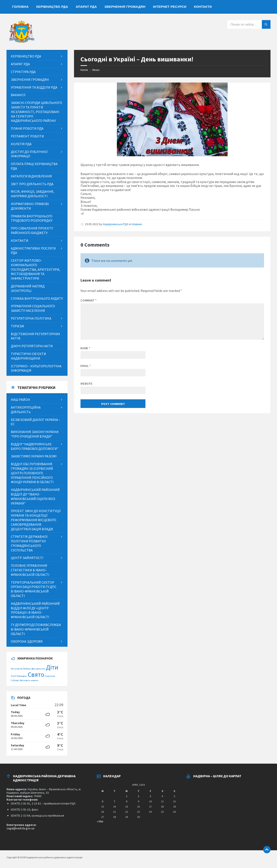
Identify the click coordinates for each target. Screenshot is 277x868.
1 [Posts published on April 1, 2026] (127, 796)
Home (84, 70)
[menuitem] (20, 6)
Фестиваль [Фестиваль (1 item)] (25, 680)
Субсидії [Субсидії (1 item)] (15, 680)
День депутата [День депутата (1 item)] (38, 669)
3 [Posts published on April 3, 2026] (150, 796)
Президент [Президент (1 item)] (22, 676)
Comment (89, 300)
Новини (137, 224)
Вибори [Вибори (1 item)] (27, 669)
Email (86, 366)
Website (86, 384)
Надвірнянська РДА (116, 224)
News (96, 70)
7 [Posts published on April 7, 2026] (114, 801)
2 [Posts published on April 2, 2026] (138, 796)
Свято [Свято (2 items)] (36, 674)
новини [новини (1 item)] (34, 680)
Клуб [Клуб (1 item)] (13, 676)
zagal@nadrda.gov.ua (20, 828)
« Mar (100, 821)
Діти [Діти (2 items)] (52, 667)
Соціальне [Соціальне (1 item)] (50, 676)
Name (85, 348)
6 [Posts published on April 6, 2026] (103, 801)
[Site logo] (22, 41)
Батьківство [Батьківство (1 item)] (17, 669)
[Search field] (249, 24)
